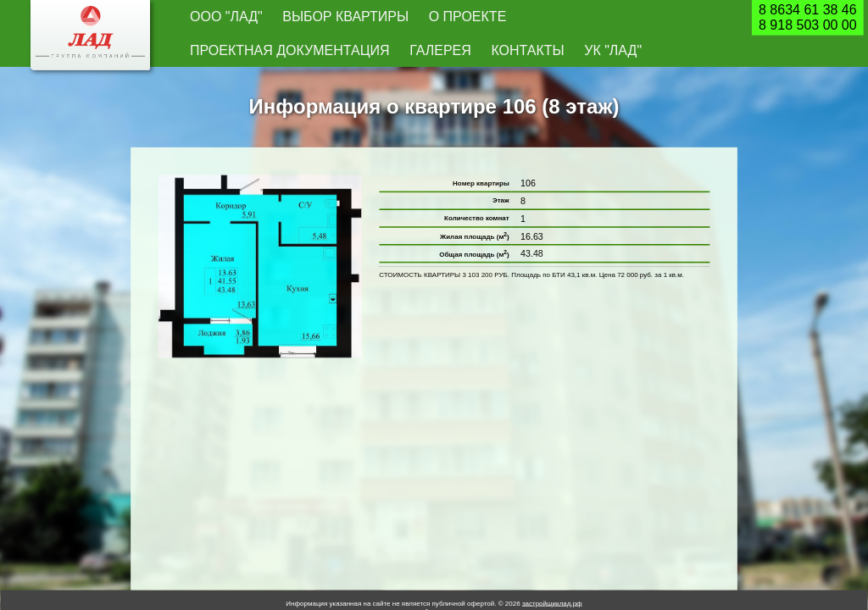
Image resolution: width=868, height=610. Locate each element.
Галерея (554, 18)
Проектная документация (460, 18)
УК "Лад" (664, 18)
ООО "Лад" (209, 18)
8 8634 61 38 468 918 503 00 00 (808, 18)
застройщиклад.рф (552, 572)
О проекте (362, 18)
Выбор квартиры (284, 18)
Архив (434, 580)
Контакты (609, 18)
